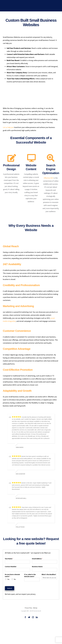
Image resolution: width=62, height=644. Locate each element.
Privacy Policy (28, 607)
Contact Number (11, 566)
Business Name (37, 566)
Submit (10, 588)
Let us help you (8, 127)
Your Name (9, 558)
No (15, 579)
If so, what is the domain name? (30, 575)
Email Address (37, 558)
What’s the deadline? (49, 574)
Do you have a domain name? (12, 575)
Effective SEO (49, 177)
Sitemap (35, 607)
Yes (8, 579)
